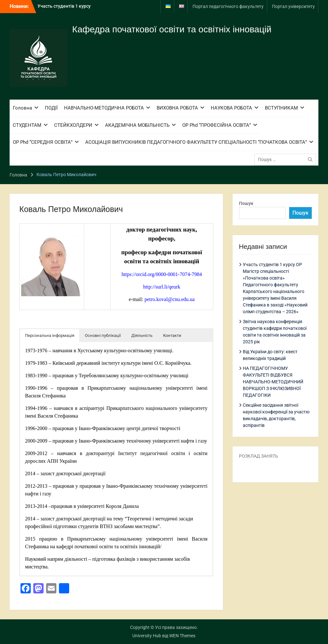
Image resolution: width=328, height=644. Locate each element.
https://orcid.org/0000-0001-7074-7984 (162, 274)
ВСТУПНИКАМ (281, 108)
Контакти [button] (172, 335)
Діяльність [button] (142, 335)
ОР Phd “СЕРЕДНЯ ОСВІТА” (43, 142)
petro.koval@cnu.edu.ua (169, 299)
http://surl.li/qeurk (162, 287)
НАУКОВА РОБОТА (231, 108)
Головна (22, 108)
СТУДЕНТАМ (27, 125)
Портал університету (293, 6)
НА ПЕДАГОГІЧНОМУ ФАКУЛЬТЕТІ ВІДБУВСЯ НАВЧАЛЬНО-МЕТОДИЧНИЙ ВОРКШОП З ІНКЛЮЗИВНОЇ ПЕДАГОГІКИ (273, 382)
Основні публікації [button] (103, 335)
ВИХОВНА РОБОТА (177, 108)
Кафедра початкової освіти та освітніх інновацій (172, 29)
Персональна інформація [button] (50, 335)
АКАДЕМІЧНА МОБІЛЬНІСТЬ (137, 125)
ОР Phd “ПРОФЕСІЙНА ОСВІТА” (217, 125)
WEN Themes (182, 636)
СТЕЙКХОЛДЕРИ (73, 125)
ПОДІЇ (51, 108)
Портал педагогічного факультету (228, 6)
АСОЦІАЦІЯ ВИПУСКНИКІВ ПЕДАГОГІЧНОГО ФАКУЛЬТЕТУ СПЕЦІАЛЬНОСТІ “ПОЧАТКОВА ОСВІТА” (196, 142)
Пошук (246, 203)
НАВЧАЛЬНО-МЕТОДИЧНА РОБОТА (104, 108)
